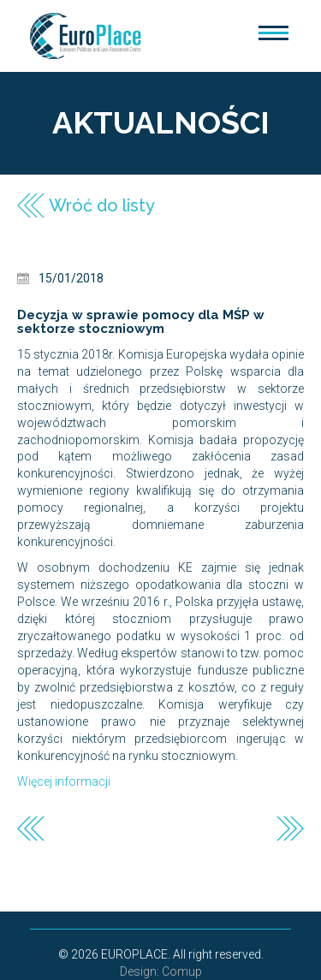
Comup (182, 971)
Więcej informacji (64, 781)
